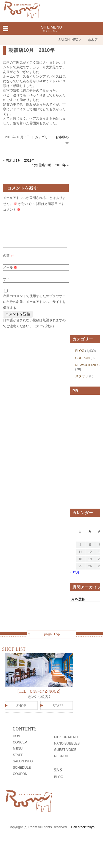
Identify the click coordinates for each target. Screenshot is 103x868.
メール (10, 274)
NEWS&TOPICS (87, 372)
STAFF (18, 762)
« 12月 (75, 579)
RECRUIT (61, 763)
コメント (12, 210)
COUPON (83, 365)
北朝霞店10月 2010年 (49, 165)
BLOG (80, 357)
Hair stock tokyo (83, 834)
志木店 (93, 40)
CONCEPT (21, 749)
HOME (18, 743)
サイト (8, 286)
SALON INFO (23, 768)
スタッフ (82, 383)
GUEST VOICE (65, 756)
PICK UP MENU (66, 744)
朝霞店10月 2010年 (32, 50)
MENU (18, 755)
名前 (8, 262)
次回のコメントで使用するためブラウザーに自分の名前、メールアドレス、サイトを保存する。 (34, 308)
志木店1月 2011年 (20, 160)
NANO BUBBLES (67, 750)
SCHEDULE (22, 774)
